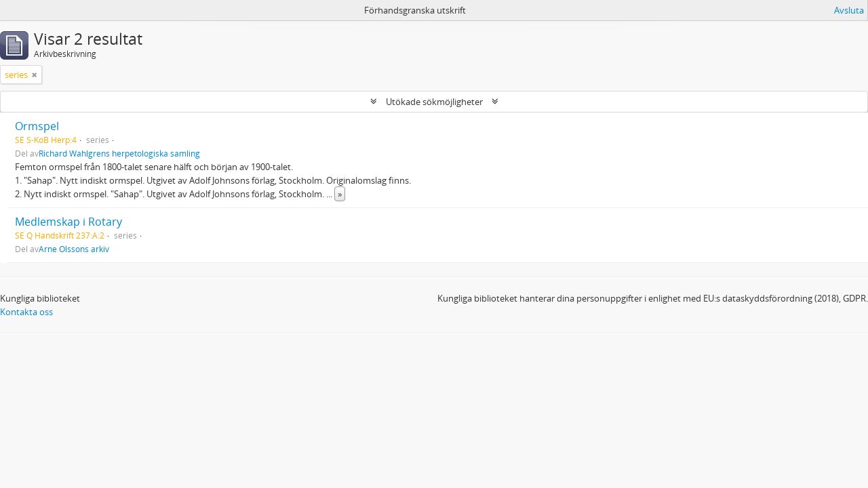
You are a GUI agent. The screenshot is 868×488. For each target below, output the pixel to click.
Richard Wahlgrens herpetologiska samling (119, 153)
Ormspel (37, 126)
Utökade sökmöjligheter (434, 102)
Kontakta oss (26, 312)
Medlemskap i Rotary (68, 222)
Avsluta (849, 10)
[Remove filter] (35, 75)
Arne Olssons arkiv (74, 249)
